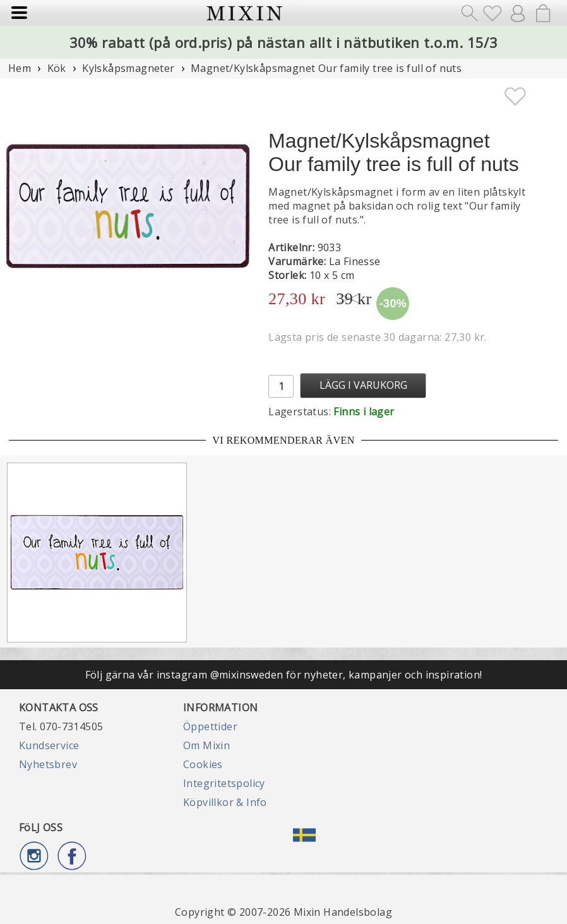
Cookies (203, 764)
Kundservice (49, 745)
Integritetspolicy (224, 783)
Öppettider (210, 726)
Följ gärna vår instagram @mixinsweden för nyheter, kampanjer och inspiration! (284, 675)
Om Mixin (206, 745)
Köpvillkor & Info (225, 802)
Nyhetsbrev (48, 764)
